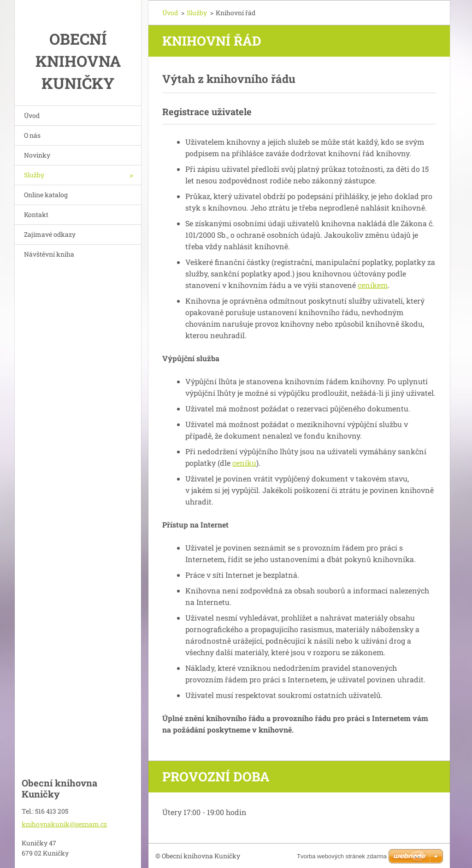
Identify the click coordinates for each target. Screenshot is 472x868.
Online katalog (46, 195)
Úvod (32, 115)
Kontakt (36, 214)
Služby (34, 175)
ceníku (244, 463)
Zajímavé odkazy (50, 234)
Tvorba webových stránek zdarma (342, 856)
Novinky (37, 155)
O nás (32, 135)
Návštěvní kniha (49, 254)
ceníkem (373, 285)
